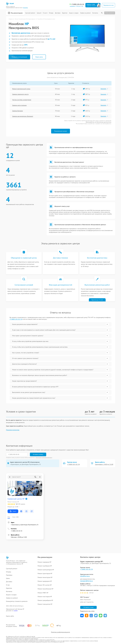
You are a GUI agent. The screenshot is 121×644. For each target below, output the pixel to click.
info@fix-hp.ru (85, 576)
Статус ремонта (110, 13)
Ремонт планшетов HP (45, 604)
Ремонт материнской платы (21, 89)
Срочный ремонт (30, 13)
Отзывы (51, 13)
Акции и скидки (74, 13)
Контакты (95, 13)
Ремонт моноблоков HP (45, 589)
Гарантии (65, 13)
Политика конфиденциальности (61, 632)
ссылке (16, 611)
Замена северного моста (20, 94)
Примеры (9, 575)
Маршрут (13, 511)
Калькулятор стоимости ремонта (17, 601)
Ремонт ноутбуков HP (45, 566)
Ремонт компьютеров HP (46, 570)
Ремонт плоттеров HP (45, 597)
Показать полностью (13, 430)
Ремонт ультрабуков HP (45, 600)
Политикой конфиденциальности (44, 458)
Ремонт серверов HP (44, 562)
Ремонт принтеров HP (45, 573)
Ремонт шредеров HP (45, 581)
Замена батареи (18, 111)
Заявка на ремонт (85, 13)
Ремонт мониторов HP (45, 577)
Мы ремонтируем (15, 13)
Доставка (58, 13)
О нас (45, 13)
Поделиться (82, 616)
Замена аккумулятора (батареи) (23, 116)
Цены (39, 13)
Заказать (104, 89)
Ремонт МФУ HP (43, 593)
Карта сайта (10, 616)
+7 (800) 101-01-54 (78, 4)
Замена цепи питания (19, 105)
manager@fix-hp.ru (87, 581)
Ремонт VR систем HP (45, 585)
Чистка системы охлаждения (22, 100)
